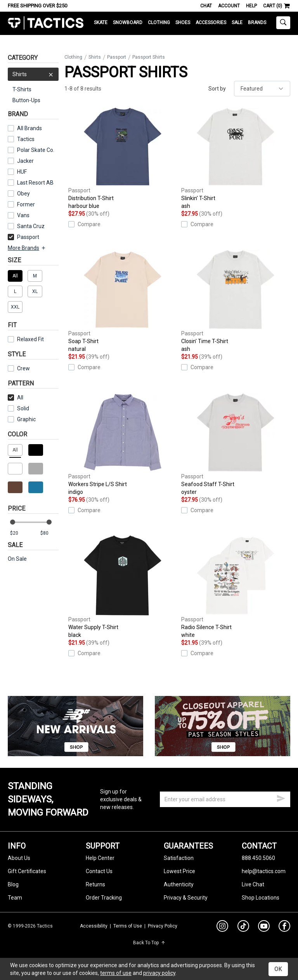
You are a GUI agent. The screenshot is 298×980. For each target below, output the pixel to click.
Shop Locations (261, 898)
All (16, 398)
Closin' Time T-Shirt (236, 301)
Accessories (211, 23)
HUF (22, 172)
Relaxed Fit (26, 339)
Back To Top (149, 943)
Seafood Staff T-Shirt (236, 444)
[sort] (262, 89)
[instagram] (222, 927)
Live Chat (253, 884)
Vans (23, 215)
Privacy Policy (163, 926)
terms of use (116, 973)
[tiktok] (243, 927)
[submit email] (281, 797)
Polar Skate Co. (36, 150)
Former (26, 204)
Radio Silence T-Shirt (236, 587)
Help (251, 6)
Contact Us (99, 871)
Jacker (25, 161)
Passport (23, 237)
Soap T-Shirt (123, 301)
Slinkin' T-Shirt (236, 158)
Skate (101, 23)
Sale (237, 23)
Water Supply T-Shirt (123, 587)
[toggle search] (283, 23)
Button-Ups (26, 100)
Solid (23, 408)
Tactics (46, 23)
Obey (23, 194)
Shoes (183, 23)
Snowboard (128, 23)
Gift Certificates (27, 871)
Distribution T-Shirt (123, 158)
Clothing (159, 23)
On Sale (17, 559)
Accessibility (94, 926)
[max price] (49, 533)
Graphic (26, 419)
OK (278, 969)
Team (15, 898)
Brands (257, 23)
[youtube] (264, 928)
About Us (19, 858)
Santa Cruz (31, 226)
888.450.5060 (258, 858)
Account (229, 6)
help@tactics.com (264, 871)
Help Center (100, 858)
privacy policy (159, 973)
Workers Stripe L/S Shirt (123, 444)
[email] (225, 799)
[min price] (19, 533)
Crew (19, 368)
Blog (13, 884)
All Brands (29, 128)
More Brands (27, 248)
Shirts (33, 74)
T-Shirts (22, 89)
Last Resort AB (35, 183)
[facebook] (284, 928)
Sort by (217, 89)
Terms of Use (128, 926)
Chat (206, 6)
